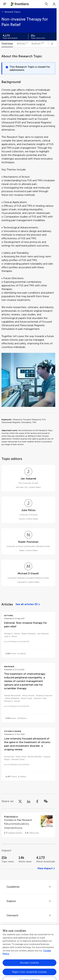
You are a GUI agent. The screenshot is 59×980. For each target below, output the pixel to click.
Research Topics (13, 12)
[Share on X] (20, 801)
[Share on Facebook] (37, 801)
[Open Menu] (5, 4)
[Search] (46, 4)
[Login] (54, 4)
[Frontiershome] (20, 4)
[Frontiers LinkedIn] (33, 955)
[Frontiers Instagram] (42, 955)
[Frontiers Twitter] (24, 955)
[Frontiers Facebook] (15, 955)
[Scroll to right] (52, 44)
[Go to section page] (28, 825)
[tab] (7, 44)
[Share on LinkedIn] (29, 801)
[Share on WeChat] (46, 801)
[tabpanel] (28, 463)
